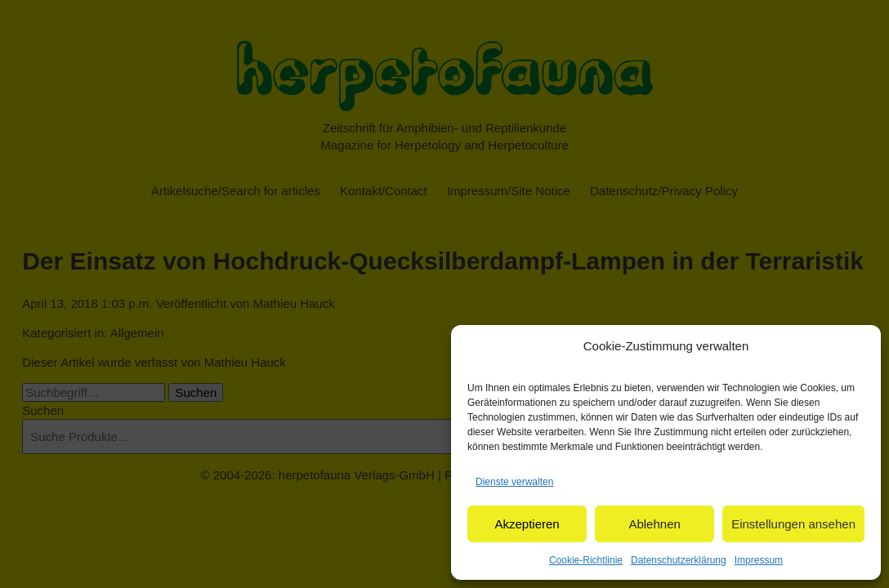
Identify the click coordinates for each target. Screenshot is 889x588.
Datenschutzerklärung (679, 560)
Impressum (759, 560)
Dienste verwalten (514, 482)
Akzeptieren (527, 524)
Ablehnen (654, 524)
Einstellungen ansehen (793, 524)
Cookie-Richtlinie (586, 560)
